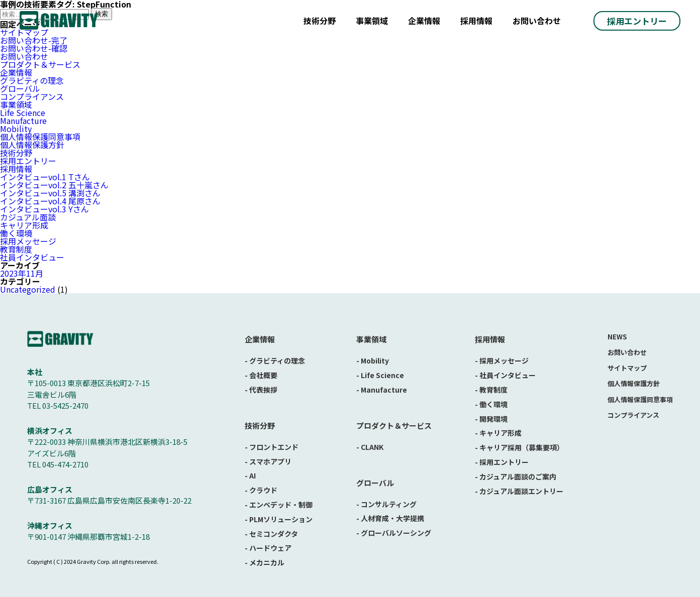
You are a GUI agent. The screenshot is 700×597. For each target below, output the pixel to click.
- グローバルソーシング (394, 533)
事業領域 (372, 21)
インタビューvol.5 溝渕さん (50, 193)
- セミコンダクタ (271, 534)
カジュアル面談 (28, 217)
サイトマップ (627, 368)
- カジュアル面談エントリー (519, 491)
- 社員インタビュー (505, 375)
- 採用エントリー (502, 462)
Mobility (16, 129)
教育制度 (16, 249)
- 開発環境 (491, 419)
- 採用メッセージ (502, 361)
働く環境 (16, 233)
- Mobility (373, 361)
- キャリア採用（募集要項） (519, 447)
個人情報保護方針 (32, 145)
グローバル (20, 88)
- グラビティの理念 (275, 361)
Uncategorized (28, 289)
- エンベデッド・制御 (279, 505)
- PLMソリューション (279, 519)
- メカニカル (265, 562)
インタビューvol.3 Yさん (44, 209)
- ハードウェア (268, 548)
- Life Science (380, 375)
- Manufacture (382, 390)
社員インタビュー (32, 257)
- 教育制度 (491, 390)
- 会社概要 (261, 375)
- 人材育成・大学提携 (390, 518)
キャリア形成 (24, 225)
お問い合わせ (537, 21)
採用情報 (476, 21)
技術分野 (320, 21)
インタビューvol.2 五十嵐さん (54, 185)
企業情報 (424, 21)
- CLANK (370, 447)
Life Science (23, 112)
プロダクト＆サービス (40, 64)
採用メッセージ (28, 241)
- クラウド (261, 490)
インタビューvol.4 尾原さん (50, 201)
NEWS (617, 337)
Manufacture (23, 121)
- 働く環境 (491, 404)
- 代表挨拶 (261, 390)
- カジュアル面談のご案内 (516, 476)
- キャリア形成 (498, 433)
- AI (250, 475)
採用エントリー (637, 21)
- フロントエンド (272, 447)
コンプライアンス (32, 96)
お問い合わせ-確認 (34, 48)
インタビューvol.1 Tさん (45, 177)
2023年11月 (22, 273)
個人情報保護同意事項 (40, 137)
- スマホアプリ (268, 461)
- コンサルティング (386, 504)
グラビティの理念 (32, 80)
